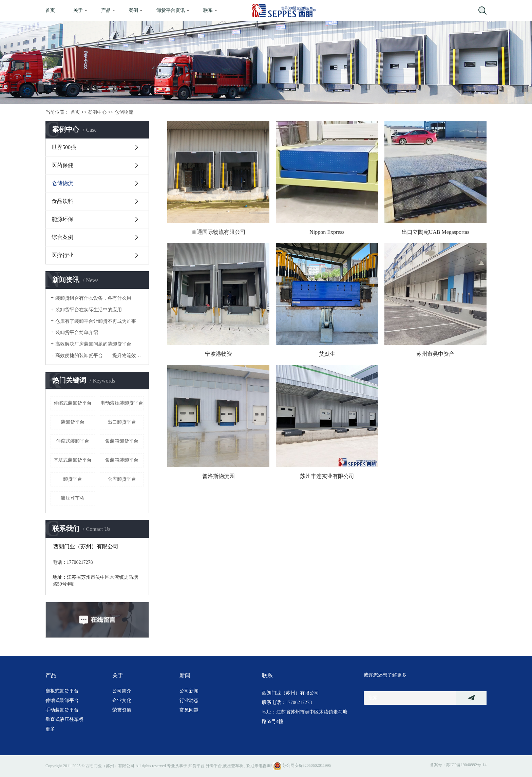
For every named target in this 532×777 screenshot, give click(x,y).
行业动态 (189, 700)
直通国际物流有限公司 (218, 232)
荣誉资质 (122, 710)
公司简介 (122, 691)
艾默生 (327, 354)
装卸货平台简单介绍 (77, 332)
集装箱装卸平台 (122, 460)
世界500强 (64, 147)
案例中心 (97, 112)
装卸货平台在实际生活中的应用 (89, 310)
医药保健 (62, 165)
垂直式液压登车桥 (64, 719)
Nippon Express (327, 232)
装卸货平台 (73, 422)
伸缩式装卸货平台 (73, 403)
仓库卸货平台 (122, 479)
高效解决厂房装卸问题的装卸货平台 (93, 344)
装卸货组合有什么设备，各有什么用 (93, 298)
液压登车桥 (73, 498)
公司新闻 (189, 691)
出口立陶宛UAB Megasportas (436, 232)
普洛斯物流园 (218, 476)
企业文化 (122, 700)
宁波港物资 (218, 354)
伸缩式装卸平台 (73, 441)
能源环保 (62, 219)
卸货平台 (73, 479)
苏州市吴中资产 (435, 354)
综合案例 (62, 237)
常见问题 (189, 710)
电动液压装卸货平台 (122, 403)
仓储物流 (124, 112)
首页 (50, 10)
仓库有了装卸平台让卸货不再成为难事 (96, 321)
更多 (50, 729)
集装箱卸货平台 (122, 441)
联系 (208, 10)
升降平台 (214, 765)
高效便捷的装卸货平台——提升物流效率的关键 (100, 356)
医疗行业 (62, 255)
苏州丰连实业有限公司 (327, 476)
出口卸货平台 (122, 422)
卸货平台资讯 (171, 10)
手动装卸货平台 (62, 710)
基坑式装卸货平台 (73, 460)
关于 (78, 10)
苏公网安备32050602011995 (302, 765)
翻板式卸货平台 (62, 691)
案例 (133, 10)
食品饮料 (62, 201)
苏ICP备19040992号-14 (466, 765)
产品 (106, 10)
